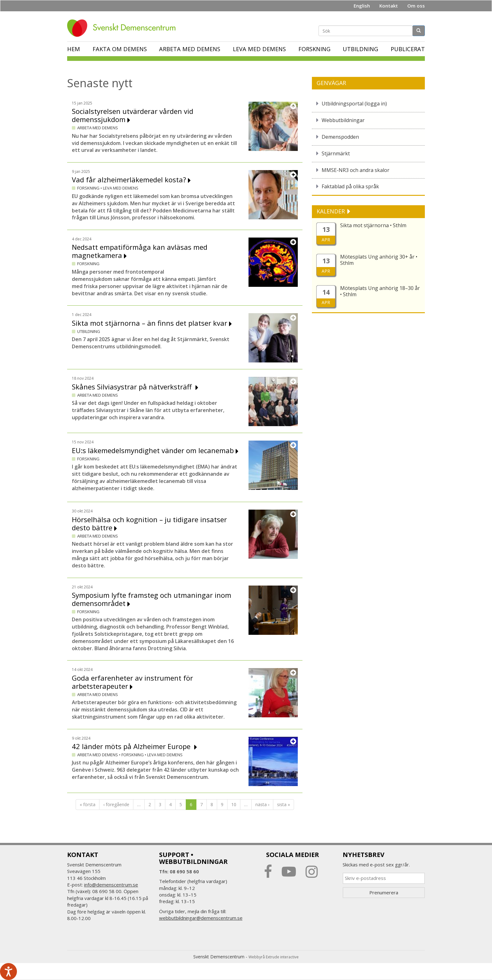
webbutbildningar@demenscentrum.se (201, 918)
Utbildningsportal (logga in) (354, 104)
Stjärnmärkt (336, 153)
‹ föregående (116, 804)
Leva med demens (259, 49)
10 (234, 804)
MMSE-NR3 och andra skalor (356, 170)
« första (88, 804)
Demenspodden (340, 137)
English (362, 6)
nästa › (262, 804)
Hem (74, 49)
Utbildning (360, 49)
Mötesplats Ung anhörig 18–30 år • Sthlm (380, 291)
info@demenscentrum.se (111, 885)
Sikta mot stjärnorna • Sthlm (373, 225)
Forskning (314, 49)
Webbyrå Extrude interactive (274, 957)
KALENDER (332, 211)
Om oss (416, 6)
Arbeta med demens (190, 49)
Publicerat (408, 49)
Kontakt (389, 6)
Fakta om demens (120, 49)
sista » (283, 804)
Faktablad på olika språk (350, 186)
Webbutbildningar (343, 120)
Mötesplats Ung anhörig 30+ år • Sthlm (379, 260)
